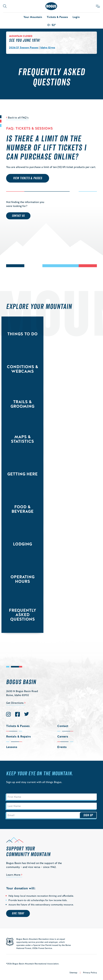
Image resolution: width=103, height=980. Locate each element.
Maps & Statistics (22, 439)
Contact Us (18, 216)
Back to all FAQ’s (18, 118)
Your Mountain (33, 17)
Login (76, 17)
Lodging (23, 544)
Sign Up (88, 815)
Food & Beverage (23, 509)
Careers (63, 736)
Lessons (12, 747)
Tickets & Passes (57, 17)
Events (62, 747)
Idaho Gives (48, 47)
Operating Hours (23, 579)
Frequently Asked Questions (23, 615)
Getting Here (22, 474)
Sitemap (73, 973)
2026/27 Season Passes (24, 47)
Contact (63, 726)
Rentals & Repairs (18, 736)
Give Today (18, 913)
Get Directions (15, 703)
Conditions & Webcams (23, 369)
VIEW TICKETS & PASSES (28, 178)
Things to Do (22, 334)
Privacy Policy (90, 973)
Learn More (13, 875)
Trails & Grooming (22, 404)
